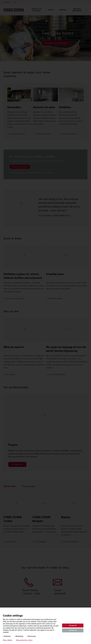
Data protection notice (24, 640)
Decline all (73, 630)
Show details (8, 640)
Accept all (73, 625)
